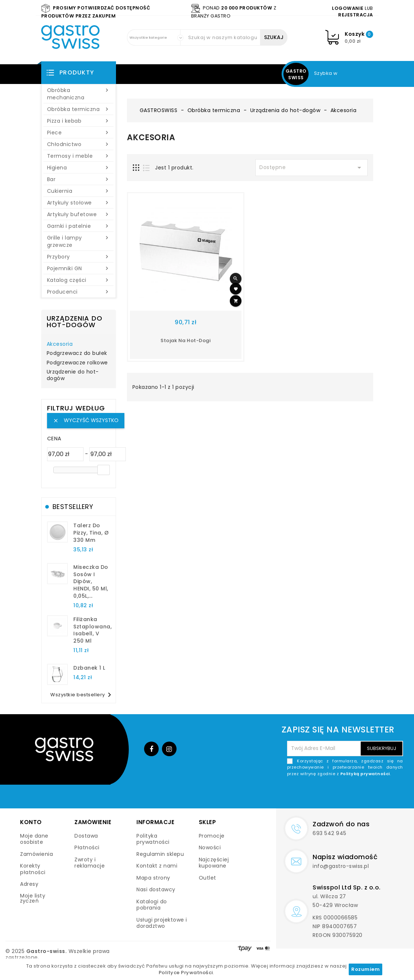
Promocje (212, 836)
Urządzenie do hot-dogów (73, 375)
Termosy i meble (79, 156)
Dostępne (312, 168)
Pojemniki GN (79, 268)
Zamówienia (36, 854)
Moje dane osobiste (34, 839)
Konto (31, 822)
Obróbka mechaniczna (79, 94)
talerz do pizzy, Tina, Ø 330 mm (91, 533)
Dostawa (86, 836)
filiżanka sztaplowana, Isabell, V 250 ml (92, 630)
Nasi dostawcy (156, 889)
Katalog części (79, 280)
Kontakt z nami (157, 866)
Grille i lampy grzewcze (79, 241)
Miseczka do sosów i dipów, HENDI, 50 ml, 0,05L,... (91, 581)
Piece (79, 133)
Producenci (79, 292)
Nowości (210, 847)
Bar (79, 179)
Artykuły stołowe (79, 203)
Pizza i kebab (79, 121)
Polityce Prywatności (186, 973)
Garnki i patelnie (79, 226)
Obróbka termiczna (79, 109)
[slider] (104, 470)
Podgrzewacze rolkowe (77, 363)
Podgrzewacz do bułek (77, 353)
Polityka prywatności (153, 839)
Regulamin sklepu (160, 854)
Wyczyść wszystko (86, 420)
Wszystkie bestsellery (82, 695)
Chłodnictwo (79, 144)
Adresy (29, 884)
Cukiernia (79, 191)
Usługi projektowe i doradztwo (162, 923)
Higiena (79, 168)
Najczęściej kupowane (214, 863)
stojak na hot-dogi (185, 340)
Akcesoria (60, 344)
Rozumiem (365, 969)
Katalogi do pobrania (152, 905)
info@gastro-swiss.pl (341, 866)
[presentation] (348, 794)
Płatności (87, 847)
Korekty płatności (33, 869)
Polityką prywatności (365, 774)
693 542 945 (330, 833)
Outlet (208, 878)
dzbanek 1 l (89, 668)
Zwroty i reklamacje (90, 863)
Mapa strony (153, 878)
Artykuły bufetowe (79, 214)
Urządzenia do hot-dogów (75, 321)
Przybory (79, 257)
